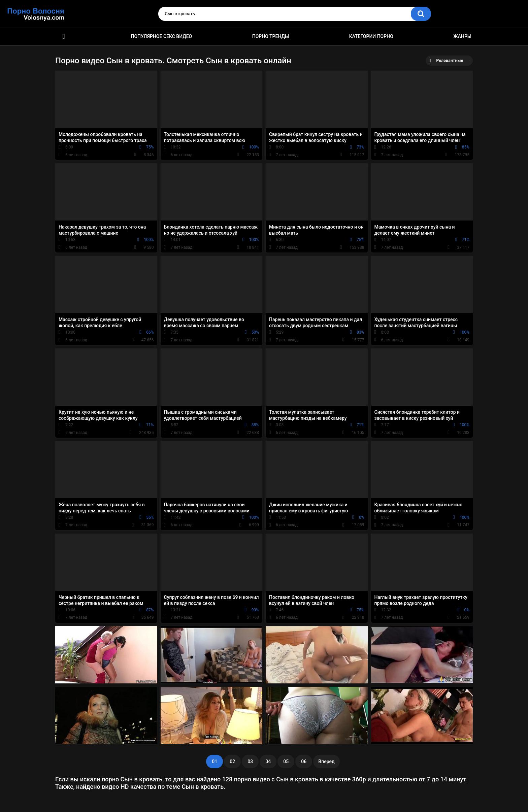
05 (286, 762)
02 (232, 762)
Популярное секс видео (162, 36)
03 (250, 762)
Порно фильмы (64, 37)
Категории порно (371, 36)
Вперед (326, 762)
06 (304, 762)
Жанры (462, 36)
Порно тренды (271, 36)
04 (268, 762)
